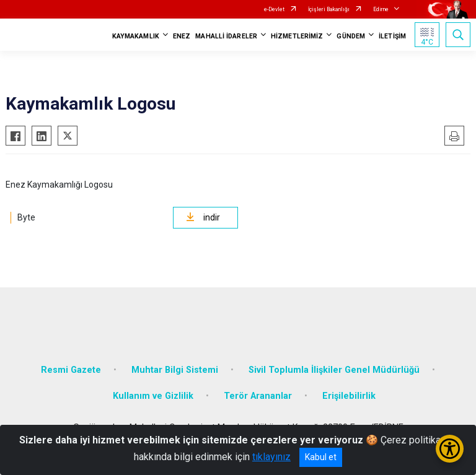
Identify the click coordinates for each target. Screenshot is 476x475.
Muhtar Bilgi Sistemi (175, 370)
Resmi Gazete (71, 370)
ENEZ (182, 36)
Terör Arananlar (258, 396)
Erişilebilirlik (349, 396)
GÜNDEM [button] (351, 36)
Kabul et (321, 457)
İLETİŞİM (392, 36)
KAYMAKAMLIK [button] (136, 36)
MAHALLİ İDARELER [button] (226, 36)
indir (203, 217)
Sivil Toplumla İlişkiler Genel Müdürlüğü (334, 370)
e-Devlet (274, 9)
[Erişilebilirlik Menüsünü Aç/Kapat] (450, 449)
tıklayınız (271, 457)
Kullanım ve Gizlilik (153, 396)
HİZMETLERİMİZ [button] (297, 36)
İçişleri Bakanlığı (329, 9)
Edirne (381, 9)
